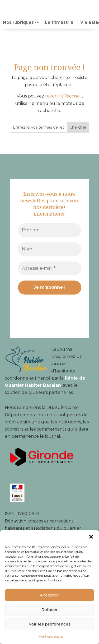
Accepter (49, 595)
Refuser (50, 610)
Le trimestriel (60, 23)
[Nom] (50, 249)
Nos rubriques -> (21, 23)
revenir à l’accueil (63, 96)
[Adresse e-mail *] (50, 268)
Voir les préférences (50, 624)
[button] (91, 537)
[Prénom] (50, 230)
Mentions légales (51, 636)
